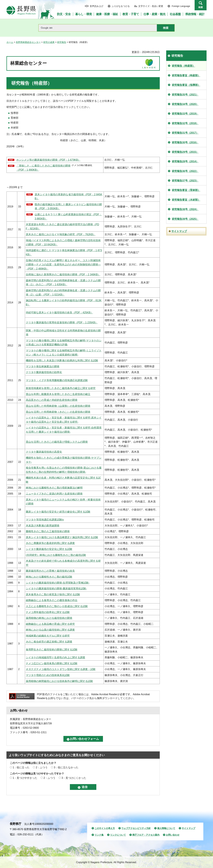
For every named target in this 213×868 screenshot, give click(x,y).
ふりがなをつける (121, 6)
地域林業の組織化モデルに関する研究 (48, 636)
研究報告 (62, 42)
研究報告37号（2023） (185, 181)
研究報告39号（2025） (185, 219)
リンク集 (99, 835)
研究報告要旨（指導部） (186, 85)
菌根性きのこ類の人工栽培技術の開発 (48, 531)
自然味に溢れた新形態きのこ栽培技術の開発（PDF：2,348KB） (63, 274)
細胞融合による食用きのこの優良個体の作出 (52, 600)
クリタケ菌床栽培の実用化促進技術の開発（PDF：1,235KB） (62, 322)
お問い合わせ (173, 835)
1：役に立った (21, 767)
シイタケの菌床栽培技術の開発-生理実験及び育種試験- (58, 583)
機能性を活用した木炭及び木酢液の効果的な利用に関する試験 (62, 360)
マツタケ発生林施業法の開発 (43, 366)
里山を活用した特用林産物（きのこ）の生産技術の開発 (58, 412)
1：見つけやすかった (25, 778)
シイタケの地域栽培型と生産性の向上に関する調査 (56, 657)
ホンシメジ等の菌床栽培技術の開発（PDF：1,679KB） (48, 160)
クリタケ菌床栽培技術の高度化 (44, 452)
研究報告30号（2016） (185, 142)
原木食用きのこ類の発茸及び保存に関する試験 (53, 594)
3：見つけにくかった (74, 778)
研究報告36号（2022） (185, 171)
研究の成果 (49, 42)
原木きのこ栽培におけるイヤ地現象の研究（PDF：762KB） (61, 234)
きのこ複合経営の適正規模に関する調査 (49, 642)
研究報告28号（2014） (185, 161)
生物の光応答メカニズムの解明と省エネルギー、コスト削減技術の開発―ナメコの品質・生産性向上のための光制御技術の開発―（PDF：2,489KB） (63, 264)
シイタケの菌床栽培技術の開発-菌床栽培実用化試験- (56, 589)
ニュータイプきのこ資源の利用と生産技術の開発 (54, 494)
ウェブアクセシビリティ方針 (136, 828)
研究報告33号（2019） (185, 114)
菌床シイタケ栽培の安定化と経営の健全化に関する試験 (58, 512)
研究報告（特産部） (183, 66)
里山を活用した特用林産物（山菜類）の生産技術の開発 (58, 406)
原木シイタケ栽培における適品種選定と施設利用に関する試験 (62, 537)
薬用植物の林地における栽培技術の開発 (49, 618)
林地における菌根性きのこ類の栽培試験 (49, 577)
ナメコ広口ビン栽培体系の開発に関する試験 (52, 663)
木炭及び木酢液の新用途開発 (43, 526)
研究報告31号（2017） (185, 133)
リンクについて (118, 835)
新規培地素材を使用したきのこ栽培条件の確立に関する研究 (61, 388)
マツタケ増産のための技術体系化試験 (48, 675)
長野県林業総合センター (28, 42)
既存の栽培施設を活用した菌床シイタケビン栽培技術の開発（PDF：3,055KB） (68, 207)
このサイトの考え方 (105, 828)
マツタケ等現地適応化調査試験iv (45, 520)
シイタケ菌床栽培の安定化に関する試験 (49, 549)
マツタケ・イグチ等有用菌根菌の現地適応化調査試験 (57, 380)
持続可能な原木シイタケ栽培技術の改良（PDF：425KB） (59, 312)
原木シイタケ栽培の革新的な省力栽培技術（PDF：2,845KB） (68, 197)
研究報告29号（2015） (185, 152)
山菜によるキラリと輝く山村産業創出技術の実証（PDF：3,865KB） (68, 217)
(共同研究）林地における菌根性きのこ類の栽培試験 (56, 555)
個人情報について (166, 828)
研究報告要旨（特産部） (186, 75)
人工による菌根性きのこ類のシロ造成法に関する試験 (57, 606)
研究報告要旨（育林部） (186, 190)
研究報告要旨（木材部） (186, 200)
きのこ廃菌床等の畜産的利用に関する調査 (50, 543)
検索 (201, 7)
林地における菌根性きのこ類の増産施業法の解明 (54, 488)
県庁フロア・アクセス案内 (146, 835)
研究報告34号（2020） (185, 104)
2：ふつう (42, 767)
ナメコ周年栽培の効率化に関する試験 (48, 612)
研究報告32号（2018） (185, 123)
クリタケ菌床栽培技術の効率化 (44, 372)
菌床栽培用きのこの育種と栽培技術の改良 (50, 571)
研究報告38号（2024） (185, 209)
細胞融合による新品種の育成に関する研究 (50, 624)
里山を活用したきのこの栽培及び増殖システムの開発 (57, 442)
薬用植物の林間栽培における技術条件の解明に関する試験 (59, 681)
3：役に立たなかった (66, 767)
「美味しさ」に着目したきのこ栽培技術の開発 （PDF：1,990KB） (43, 168)
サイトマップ (179, 231)
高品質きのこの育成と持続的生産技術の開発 (52, 400)
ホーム (10, 42)
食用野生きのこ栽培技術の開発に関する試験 (52, 650)
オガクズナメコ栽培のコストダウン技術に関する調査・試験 (61, 669)
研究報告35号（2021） (185, 95)
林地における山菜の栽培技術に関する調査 (50, 630)
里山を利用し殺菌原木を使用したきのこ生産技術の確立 (58, 394)
